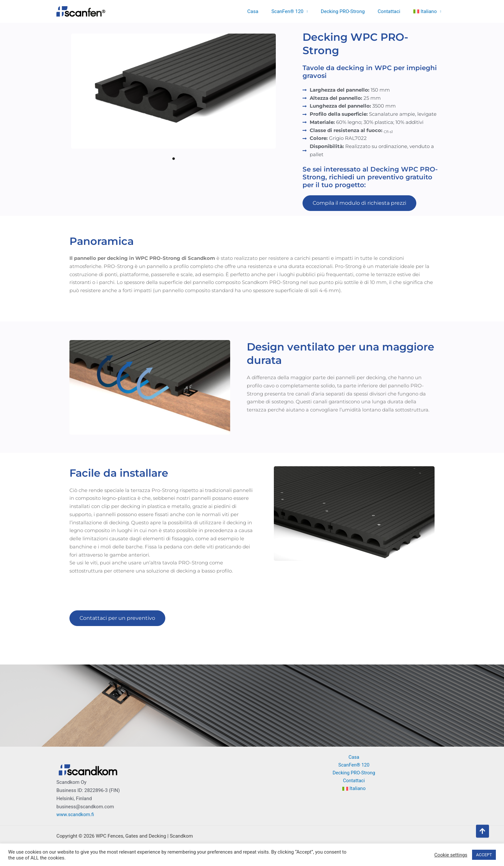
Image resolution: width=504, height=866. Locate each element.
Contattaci (394, 11)
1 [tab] (173, 158)
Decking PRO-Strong (351, 11)
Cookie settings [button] (451, 855)
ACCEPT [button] (484, 855)
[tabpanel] (173, 91)
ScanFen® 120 (299, 11)
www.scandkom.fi (76, 814)
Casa (268, 11)
